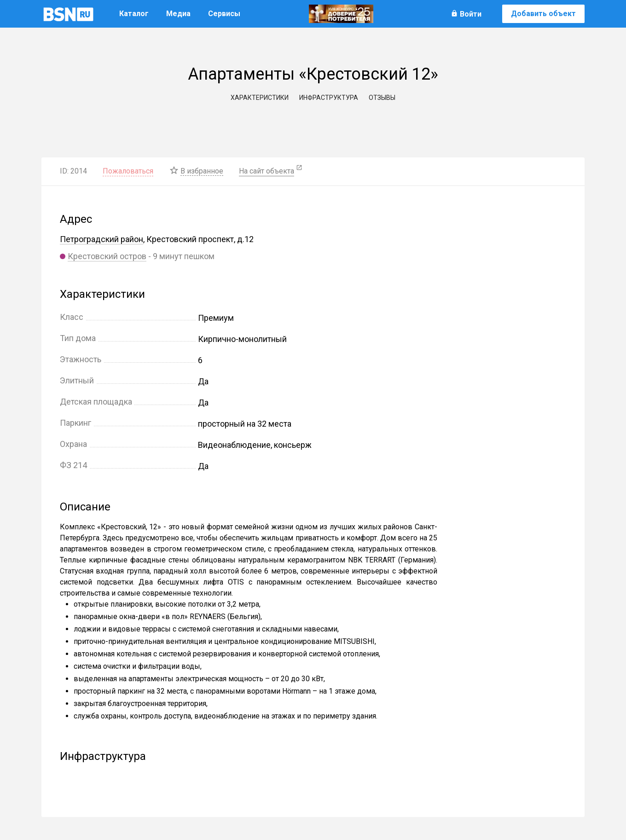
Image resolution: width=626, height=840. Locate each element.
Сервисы (224, 14)
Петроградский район (101, 239)
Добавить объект (543, 14)
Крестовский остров (107, 256)
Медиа (178, 14)
